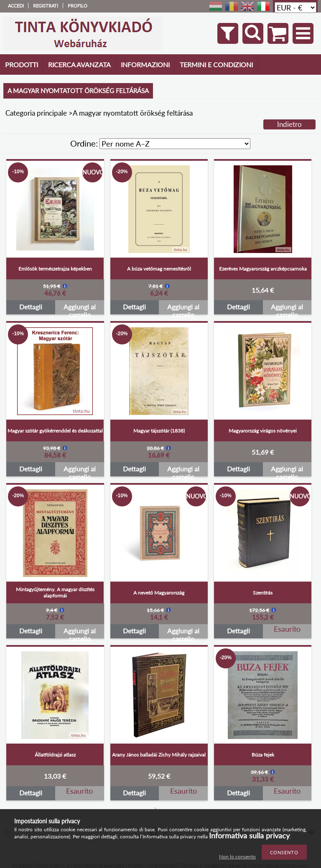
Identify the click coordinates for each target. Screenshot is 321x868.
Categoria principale (36, 113)
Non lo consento (237, 857)
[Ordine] (175, 144)
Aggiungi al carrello (80, 309)
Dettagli (31, 307)
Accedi (16, 6)
